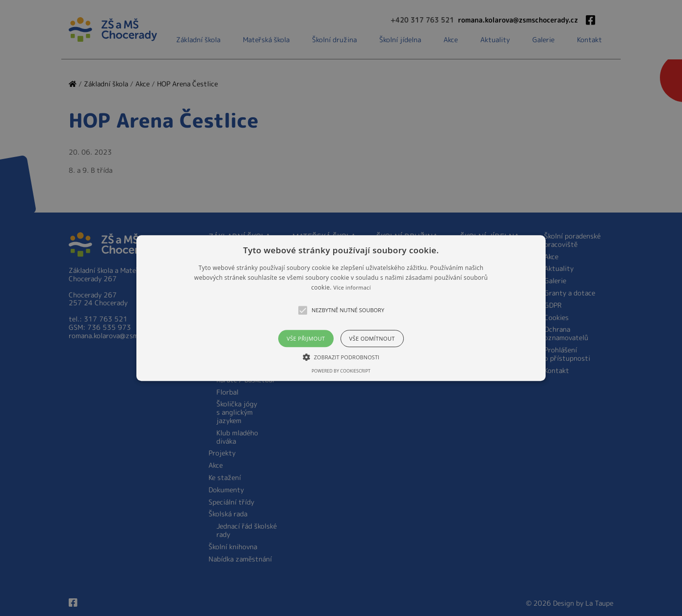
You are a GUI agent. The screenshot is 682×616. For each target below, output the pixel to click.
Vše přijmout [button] (306, 338)
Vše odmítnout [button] (372, 338)
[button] (341, 308)
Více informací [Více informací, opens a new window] (352, 288)
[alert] (341, 308)
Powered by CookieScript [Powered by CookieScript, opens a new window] (341, 371)
